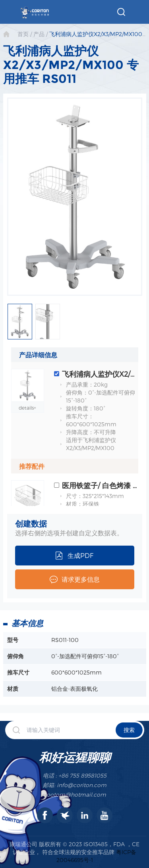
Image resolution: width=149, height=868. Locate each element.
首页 (23, 34)
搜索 (129, 730)
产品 (39, 34)
